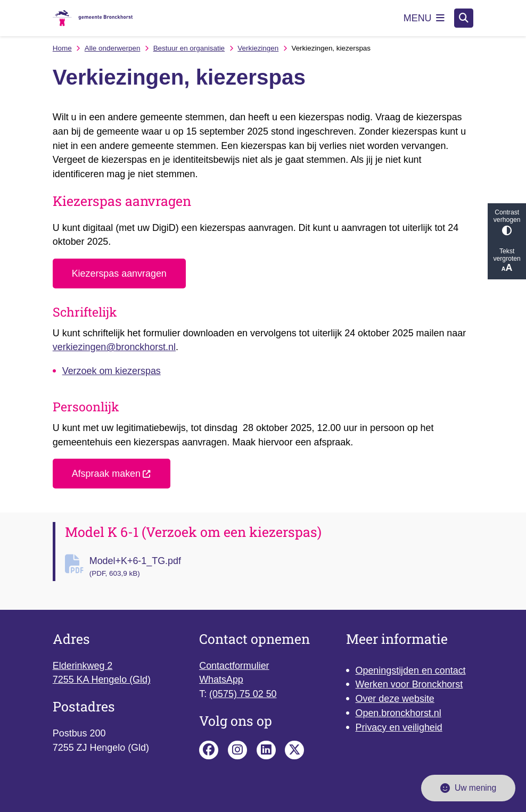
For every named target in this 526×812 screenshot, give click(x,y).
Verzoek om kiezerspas (112, 371)
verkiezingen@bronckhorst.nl (114, 347)
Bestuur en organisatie (189, 48)
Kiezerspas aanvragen (119, 274)
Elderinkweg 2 (83, 666)
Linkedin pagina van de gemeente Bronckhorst (266, 750)
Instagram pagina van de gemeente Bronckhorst (237, 750)
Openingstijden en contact (411, 670)
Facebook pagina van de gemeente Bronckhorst (209, 750)
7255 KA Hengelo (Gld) (102, 680)
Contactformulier (234, 666)
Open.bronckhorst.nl (398, 713)
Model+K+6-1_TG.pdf (281, 567)
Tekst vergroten (507, 260)
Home (62, 48)
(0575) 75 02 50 (243, 694)
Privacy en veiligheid (399, 727)
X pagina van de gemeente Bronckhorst (294, 750)
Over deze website (395, 699)
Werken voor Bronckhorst (409, 684)
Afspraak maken (112, 474)
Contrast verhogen (507, 222)
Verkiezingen (258, 48)
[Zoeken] (464, 18)
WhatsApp (221, 680)
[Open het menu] (424, 18)
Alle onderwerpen (113, 48)
